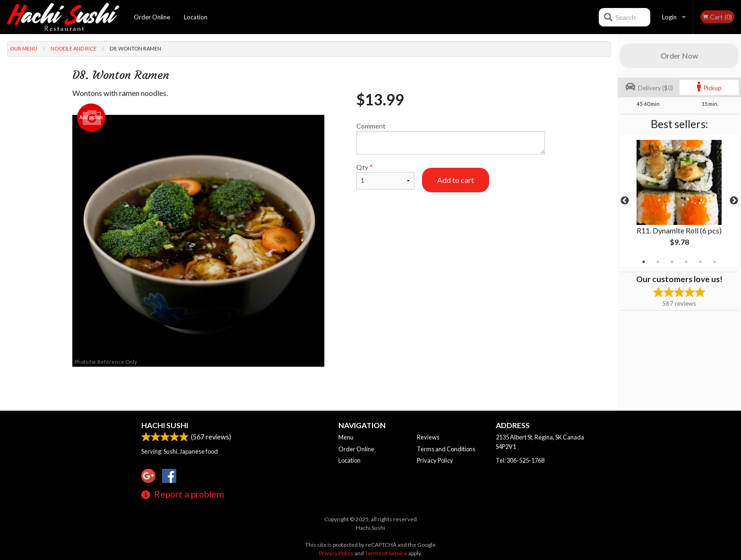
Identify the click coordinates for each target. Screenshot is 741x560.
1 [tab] (644, 262)
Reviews (428, 437)
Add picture (91, 118)
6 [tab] (715, 262)
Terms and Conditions (446, 449)
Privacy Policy (435, 460)
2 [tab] (658, 262)
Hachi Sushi (165, 425)
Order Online (152, 17)
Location (196, 17)
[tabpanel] (679, 201)
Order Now (679, 56)
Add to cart (456, 180)
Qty (385, 176)
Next (734, 201)
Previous (625, 201)
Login (669, 17)
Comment (451, 138)
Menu (346, 437)
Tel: (520, 460)
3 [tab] (672, 262)
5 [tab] (700, 262)
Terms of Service (386, 553)
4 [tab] (686, 262)
